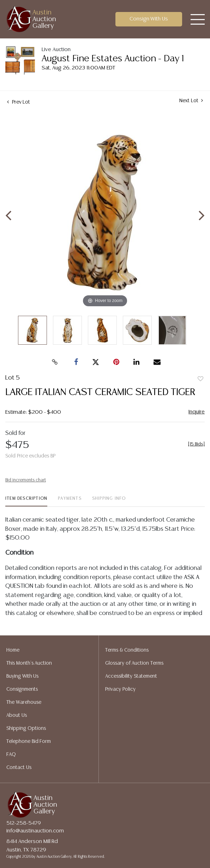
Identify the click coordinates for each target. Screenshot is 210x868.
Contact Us (19, 768)
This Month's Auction (29, 663)
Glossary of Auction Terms (134, 663)
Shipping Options (26, 728)
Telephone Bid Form (29, 741)
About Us (17, 715)
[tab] (26, 501)
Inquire (197, 412)
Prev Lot (19, 102)
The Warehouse (24, 702)
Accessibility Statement (131, 676)
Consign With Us (149, 19)
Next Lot (191, 101)
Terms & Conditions (127, 650)
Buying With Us (22, 676)
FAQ (11, 755)
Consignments (22, 689)
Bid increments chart (26, 480)
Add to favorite (200, 379)
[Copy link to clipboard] (55, 362)
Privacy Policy (120, 689)
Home (13, 650)
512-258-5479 (24, 823)
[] (196, 444)
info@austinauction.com (35, 831)
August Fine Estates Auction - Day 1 (113, 59)
